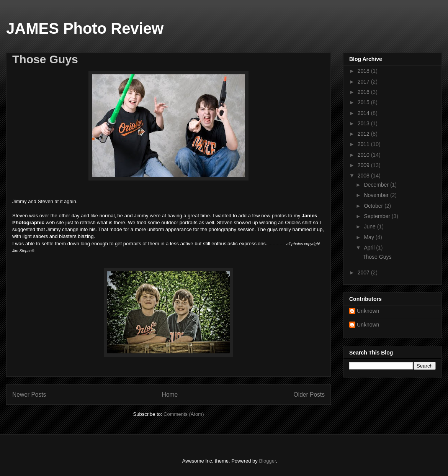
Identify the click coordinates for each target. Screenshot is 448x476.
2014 (364, 113)
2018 (364, 71)
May (370, 237)
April (370, 248)
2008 (364, 176)
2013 (364, 123)
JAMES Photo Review (85, 28)
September (378, 216)
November (377, 195)
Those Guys (45, 59)
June (370, 227)
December (377, 185)
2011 (364, 144)
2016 (364, 92)
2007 (364, 272)
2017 (364, 82)
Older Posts (309, 395)
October (374, 206)
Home (170, 395)
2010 (364, 155)
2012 (364, 134)
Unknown (368, 311)
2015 (364, 102)
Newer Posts (29, 395)
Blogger (267, 461)
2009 (364, 165)
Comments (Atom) (184, 414)
